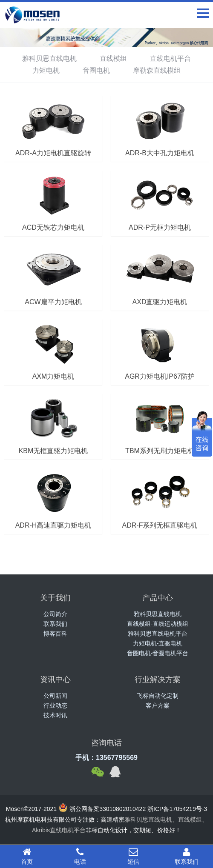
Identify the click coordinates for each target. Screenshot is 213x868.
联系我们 (55, 624)
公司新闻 (55, 696)
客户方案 (158, 705)
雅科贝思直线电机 (49, 59)
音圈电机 (96, 70)
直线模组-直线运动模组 (158, 624)
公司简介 (55, 614)
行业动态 (55, 705)
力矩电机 (46, 70)
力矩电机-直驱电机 (158, 643)
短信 (133, 856)
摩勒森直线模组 (157, 70)
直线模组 (113, 59)
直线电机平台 (170, 59)
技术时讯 (55, 715)
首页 (27, 856)
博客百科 (55, 634)
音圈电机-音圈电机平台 (158, 653)
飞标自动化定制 (158, 696)
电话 (80, 856)
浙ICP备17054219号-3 (177, 809)
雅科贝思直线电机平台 (158, 634)
